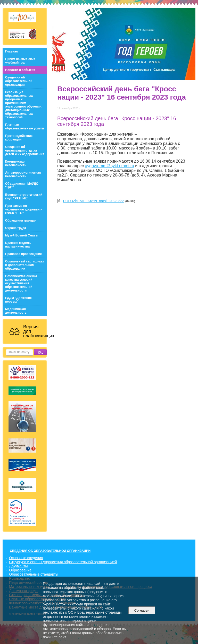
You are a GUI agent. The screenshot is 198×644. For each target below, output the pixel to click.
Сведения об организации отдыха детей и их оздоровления (25, 151)
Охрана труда (16, 228)
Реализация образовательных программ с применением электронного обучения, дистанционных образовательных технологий (24, 105)
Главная (11, 51)
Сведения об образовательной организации (19, 81)
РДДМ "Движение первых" (18, 300)
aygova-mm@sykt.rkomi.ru (109, 166)
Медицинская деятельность (16, 311)
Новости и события (20, 70)
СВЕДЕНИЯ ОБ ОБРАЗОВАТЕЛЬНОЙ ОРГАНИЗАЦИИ (50, 551)
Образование (20, 570)
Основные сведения (26, 558)
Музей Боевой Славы (22, 235)
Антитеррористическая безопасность (23, 174)
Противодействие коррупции (19, 138)
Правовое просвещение (23, 254)
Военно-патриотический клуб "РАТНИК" (24, 197)
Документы (18, 566)
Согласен (142, 610)
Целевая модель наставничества (18, 245)
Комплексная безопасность (16, 163)
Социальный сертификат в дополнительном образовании (25, 265)
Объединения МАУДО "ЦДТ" (22, 186)
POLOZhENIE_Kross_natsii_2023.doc (93, 201)
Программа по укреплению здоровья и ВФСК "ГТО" (24, 209)
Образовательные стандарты (34, 574)
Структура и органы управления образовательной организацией (63, 562)
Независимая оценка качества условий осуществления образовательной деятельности (21, 283)
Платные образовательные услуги (24, 127)
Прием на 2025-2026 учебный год (20, 61)
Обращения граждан (21, 220)
